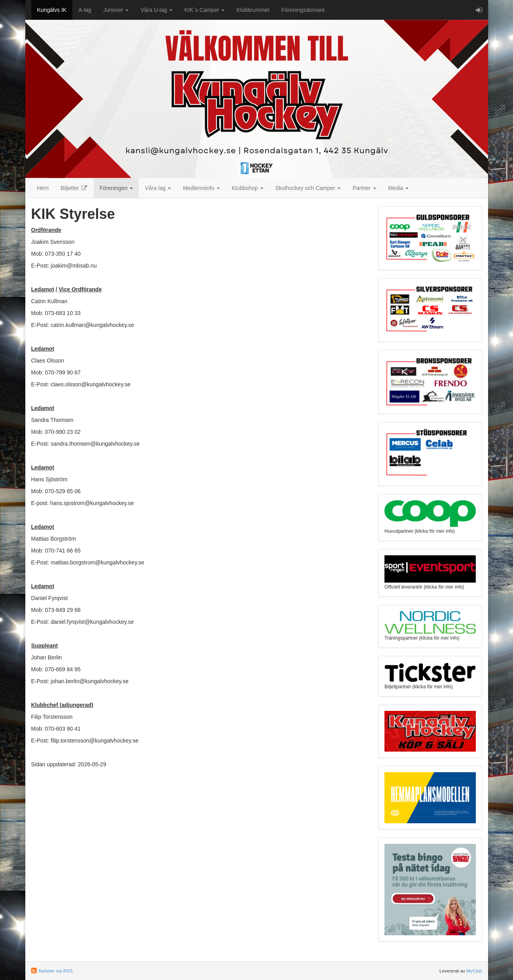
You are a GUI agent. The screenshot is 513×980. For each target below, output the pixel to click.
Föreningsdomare (303, 10)
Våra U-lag (156, 10)
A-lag (85, 10)
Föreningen (116, 188)
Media (398, 188)
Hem (43, 188)
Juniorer (116, 10)
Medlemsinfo (201, 188)
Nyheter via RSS (56, 971)
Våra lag (158, 188)
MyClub (474, 971)
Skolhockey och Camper (308, 188)
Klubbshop (248, 188)
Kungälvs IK (52, 10)
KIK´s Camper (204, 10)
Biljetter (74, 188)
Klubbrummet (253, 10)
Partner (364, 188)
